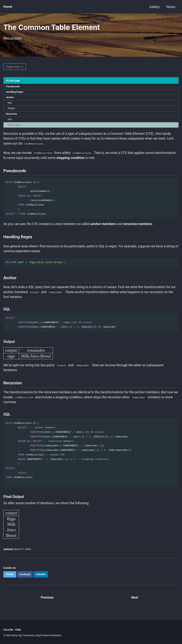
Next (135, 604)
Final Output (15, 127)
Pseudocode (13, 88)
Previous (47, 604)
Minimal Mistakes (53, 635)
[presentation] (28, 358)
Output (12, 110)
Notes (171, 7)
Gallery (155, 7)
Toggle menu (14, 68)
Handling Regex (15, 93)
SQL (10, 105)
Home (8, 7)
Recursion (12, 116)
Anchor (10, 99)
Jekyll (38, 635)
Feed (18, 630)
